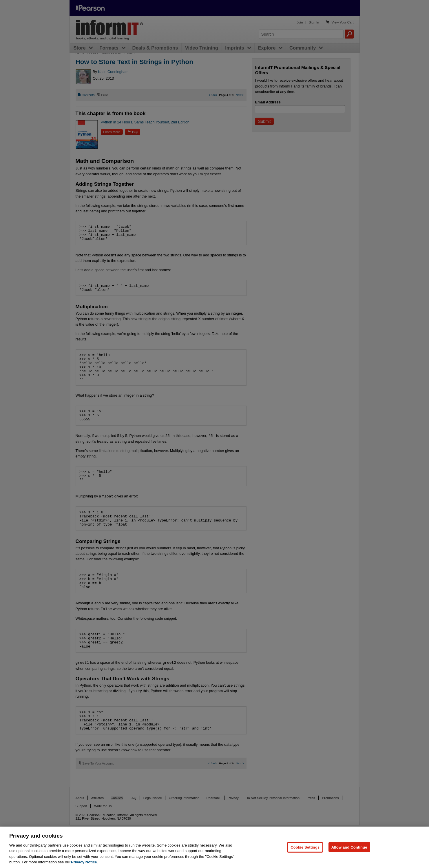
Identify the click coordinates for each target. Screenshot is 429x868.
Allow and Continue (349, 847)
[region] (214, 847)
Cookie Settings (305, 847)
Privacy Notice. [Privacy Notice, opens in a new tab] (84, 862)
